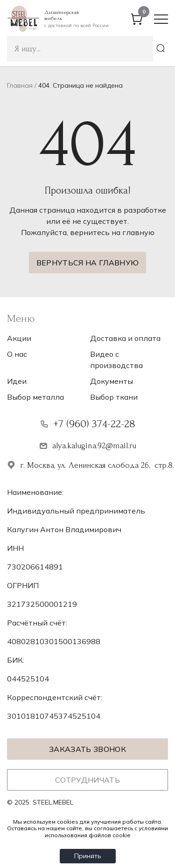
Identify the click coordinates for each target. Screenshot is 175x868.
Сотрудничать (87, 780)
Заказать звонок (87, 749)
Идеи (17, 381)
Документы (112, 381)
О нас (17, 354)
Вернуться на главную (87, 263)
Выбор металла (35, 397)
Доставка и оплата (125, 338)
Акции (19, 338)
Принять (88, 856)
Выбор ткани (114, 397)
